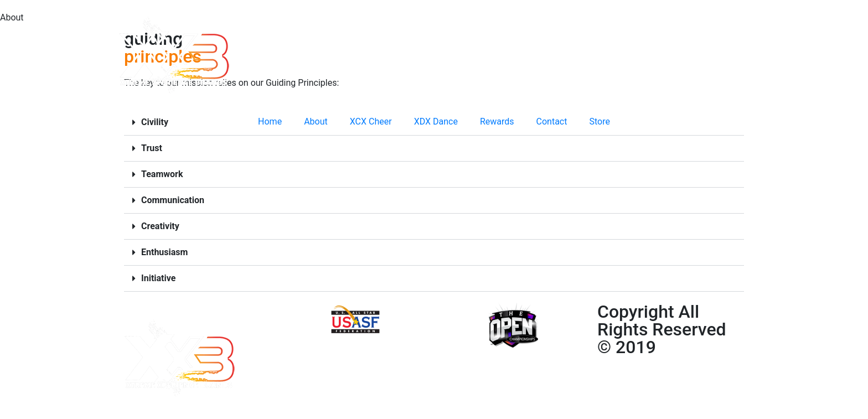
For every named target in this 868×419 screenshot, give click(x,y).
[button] (434, 149)
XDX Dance (436, 121)
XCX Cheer (371, 121)
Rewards (497, 121)
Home (270, 121)
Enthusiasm (164, 252)
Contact (552, 121)
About (316, 121)
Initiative (158, 278)
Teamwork (162, 174)
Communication (173, 200)
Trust (152, 148)
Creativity (160, 226)
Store (599, 121)
